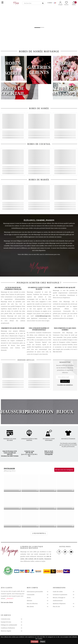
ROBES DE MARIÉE (39, 180)
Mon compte (32, 588)
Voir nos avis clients (7, 602)
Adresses (29, 601)
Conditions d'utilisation (8, 628)
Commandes (31, 595)
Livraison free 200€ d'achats (10, 456)
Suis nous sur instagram (65, 470)
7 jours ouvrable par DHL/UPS (10, 454)
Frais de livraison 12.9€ (10, 451)
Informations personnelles (35, 592)
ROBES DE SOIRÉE (39, 108)
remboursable (49, 453)
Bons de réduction (32, 603)
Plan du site (56, 606)
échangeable (49, 454)
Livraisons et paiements (60, 595)
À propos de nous (6, 622)
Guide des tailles (58, 592)
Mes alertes (30, 606)
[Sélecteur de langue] (55, 2)
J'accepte (35, 642)
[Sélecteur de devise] (50, 2)
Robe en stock (49, 451)
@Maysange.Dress (10, 471)
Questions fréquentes (59, 603)
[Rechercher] (33, 3)
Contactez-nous (29, 451)
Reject (43, 642)
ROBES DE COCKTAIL (39, 144)
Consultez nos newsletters (65, 385)
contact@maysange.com (43, 316)
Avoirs (29, 598)
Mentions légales (6, 631)
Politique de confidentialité (9, 625)
